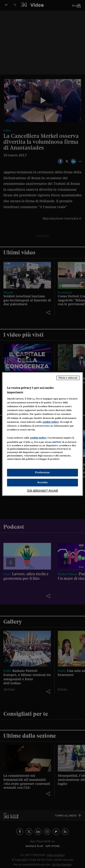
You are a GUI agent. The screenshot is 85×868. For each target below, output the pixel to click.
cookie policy (51, 422)
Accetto (43, 482)
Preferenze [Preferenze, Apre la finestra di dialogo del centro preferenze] (43, 472)
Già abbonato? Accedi (42, 490)
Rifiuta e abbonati (68, 378)
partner (57, 442)
